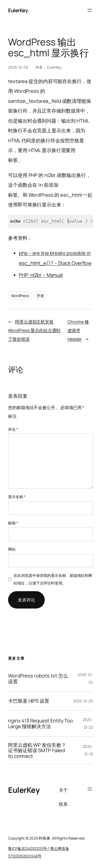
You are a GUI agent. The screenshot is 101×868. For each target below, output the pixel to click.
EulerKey (18, 10)
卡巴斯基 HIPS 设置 (29, 701)
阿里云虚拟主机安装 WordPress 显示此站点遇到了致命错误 (34, 330)
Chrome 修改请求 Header (78, 330)
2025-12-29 (83, 701)
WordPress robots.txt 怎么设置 (38, 678)
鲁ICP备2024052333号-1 (29, 848)
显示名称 (17, 497)
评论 (13, 429)
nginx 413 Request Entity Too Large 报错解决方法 (41, 723)
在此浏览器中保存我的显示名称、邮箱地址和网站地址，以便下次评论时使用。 (53, 579)
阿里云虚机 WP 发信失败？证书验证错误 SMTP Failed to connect (37, 750)
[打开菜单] (90, 10)
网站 (12, 549)
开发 (40, 296)
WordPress (20, 296)
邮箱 (13, 523)
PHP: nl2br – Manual (41, 275)
